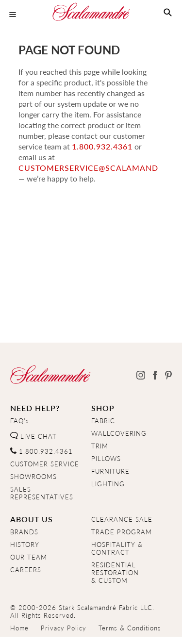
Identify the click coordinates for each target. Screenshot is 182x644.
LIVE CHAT (33, 436)
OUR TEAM (29, 557)
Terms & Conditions (130, 628)
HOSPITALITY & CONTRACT (117, 548)
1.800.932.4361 (49, 146)
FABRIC (103, 421)
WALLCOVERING (119, 433)
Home (19, 628)
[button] (168, 13)
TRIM (100, 446)
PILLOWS (106, 459)
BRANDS (24, 532)
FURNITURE (110, 471)
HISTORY (25, 545)
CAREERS (26, 570)
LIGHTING (108, 484)
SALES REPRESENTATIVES (42, 493)
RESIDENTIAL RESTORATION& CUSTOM (115, 573)
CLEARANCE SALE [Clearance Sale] (122, 519)
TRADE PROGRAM (122, 532)
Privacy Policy (64, 628)
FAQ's (20, 421)
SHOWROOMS (33, 477)
